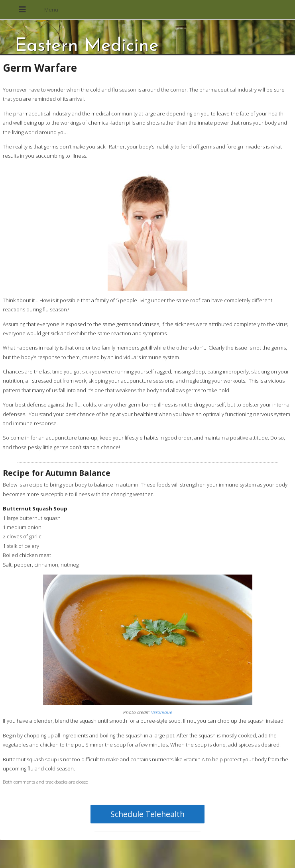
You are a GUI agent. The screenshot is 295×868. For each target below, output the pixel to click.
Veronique (162, 712)
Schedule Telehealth (147, 814)
